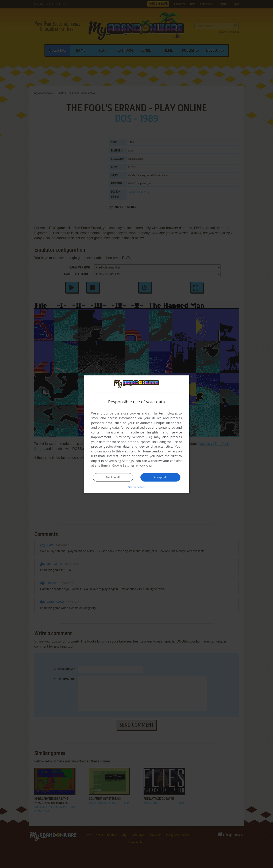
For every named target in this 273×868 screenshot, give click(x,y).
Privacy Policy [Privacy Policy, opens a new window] (146, 466)
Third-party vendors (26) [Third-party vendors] (133, 437)
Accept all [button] (160, 477)
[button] (137, 487)
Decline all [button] (113, 478)
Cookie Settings (123, 466)
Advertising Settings (119, 461)
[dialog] (137, 434)
